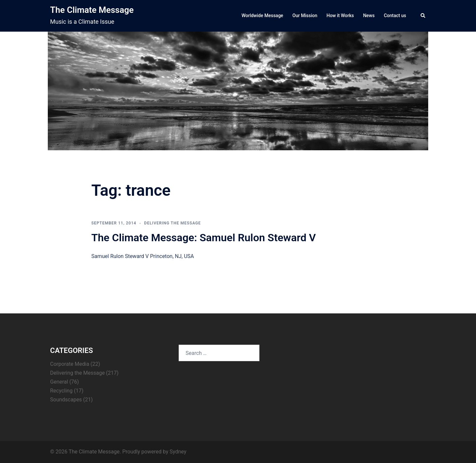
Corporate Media (70, 364)
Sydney (178, 452)
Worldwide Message (262, 15)
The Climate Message (92, 10)
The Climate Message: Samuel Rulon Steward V (204, 238)
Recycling (61, 391)
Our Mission (305, 15)
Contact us (395, 15)
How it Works (340, 15)
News (369, 15)
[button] (423, 16)
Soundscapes (66, 400)
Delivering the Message (172, 223)
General (59, 382)
